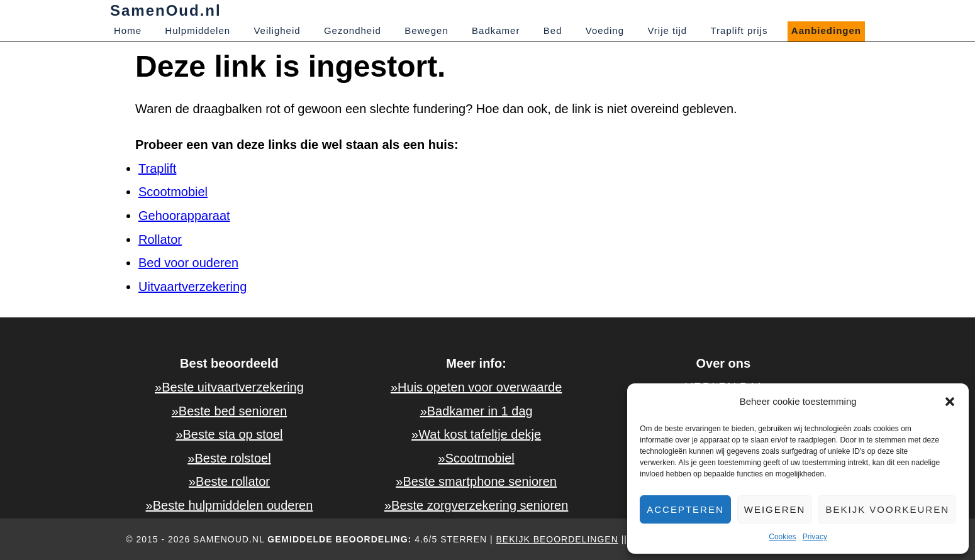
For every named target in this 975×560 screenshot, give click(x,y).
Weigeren (775, 509)
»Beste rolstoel (229, 458)
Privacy (815, 537)
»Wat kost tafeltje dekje (476, 434)
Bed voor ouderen (188, 263)
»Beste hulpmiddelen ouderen (230, 505)
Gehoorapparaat (184, 216)
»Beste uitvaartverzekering (229, 387)
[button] (950, 402)
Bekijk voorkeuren (887, 509)
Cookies (782, 537)
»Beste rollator (229, 481)
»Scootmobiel (476, 458)
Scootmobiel (173, 192)
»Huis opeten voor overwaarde (476, 387)
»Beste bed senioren (229, 411)
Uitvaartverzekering (192, 287)
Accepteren (685, 509)
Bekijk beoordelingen (557, 539)
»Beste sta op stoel (229, 434)
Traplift (157, 168)
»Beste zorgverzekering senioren (476, 505)
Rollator (160, 239)
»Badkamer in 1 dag (476, 411)
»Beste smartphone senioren (476, 481)
